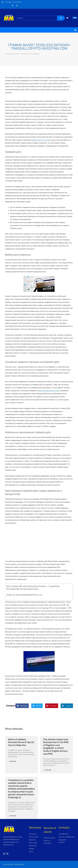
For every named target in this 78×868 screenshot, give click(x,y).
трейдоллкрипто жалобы (41, 140)
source (39, 595)
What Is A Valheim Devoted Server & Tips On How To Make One (21, 742)
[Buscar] (61, 18)
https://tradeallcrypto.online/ (49, 391)
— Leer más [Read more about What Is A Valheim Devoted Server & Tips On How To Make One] (12, 761)
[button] (75, 30)
